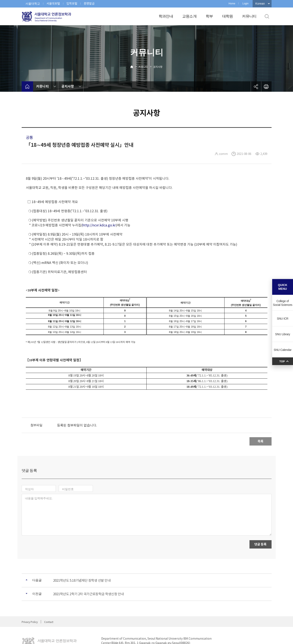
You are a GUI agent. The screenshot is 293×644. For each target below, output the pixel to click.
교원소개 (189, 16)
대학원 (228, 16)
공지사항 (158, 67)
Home (232, 4)
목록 (261, 441)
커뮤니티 (249, 16)
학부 (209, 16)
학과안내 (166, 16)
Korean (260, 4)
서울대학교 (33, 4)
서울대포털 (53, 4)
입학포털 (72, 4)
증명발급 (89, 4)
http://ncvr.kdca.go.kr (99, 225)
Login (245, 4)
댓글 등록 (260, 526)
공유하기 (256, 87)
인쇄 (266, 87)
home (27, 87)
